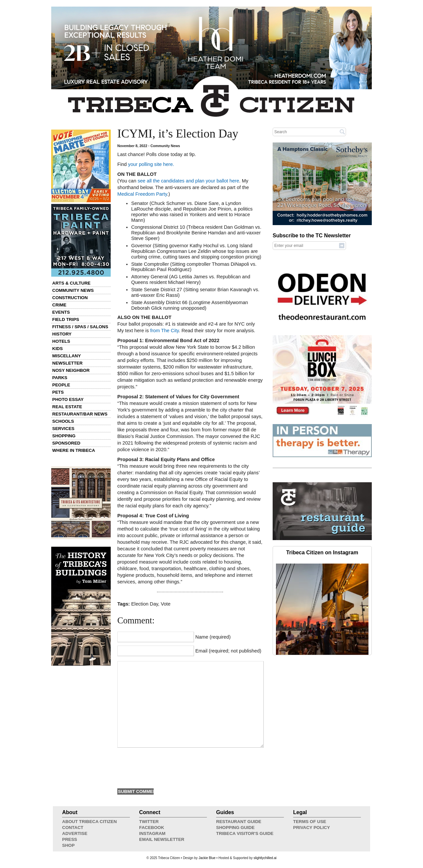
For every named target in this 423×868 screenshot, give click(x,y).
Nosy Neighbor (71, 370)
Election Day (145, 604)
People (61, 385)
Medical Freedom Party (142, 194)
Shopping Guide (235, 828)
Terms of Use (310, 822)
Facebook (152, 828)
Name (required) (213, 637)
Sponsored (66, 443)
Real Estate (67, 407)
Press (70, 839)
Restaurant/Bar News (80, 414)
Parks (60, 378)
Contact (73, 828)
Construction (70, 298)
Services (63, 429)
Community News (73, 290)
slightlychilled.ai (265, 858)
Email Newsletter (162, 839)
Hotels (61, 341)
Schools (63, 421)
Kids (58, 349)
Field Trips (66, 319)
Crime (59, 305)
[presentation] (168, 767)
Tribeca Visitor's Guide (245, 833)
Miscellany (67, 356)
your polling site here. (151, 164)
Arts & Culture (71, 283)
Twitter (149, 822)
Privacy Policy (311, 828)
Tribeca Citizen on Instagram (322, 552)
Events (61, 312)
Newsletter (67, 363)
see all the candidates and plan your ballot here (188, 181)
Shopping (64, 436)
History (62, 334)
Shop (68, 845)
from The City (164, 331)
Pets (58, 392)
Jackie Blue (207, 858)
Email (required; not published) (228, 651)
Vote (165, 604)
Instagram (152, 833)
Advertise (75, 833)
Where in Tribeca (74, 450)
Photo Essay (68, 399)
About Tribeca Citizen (89, 822)
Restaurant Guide (239, 822)
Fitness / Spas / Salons (80, 327)
